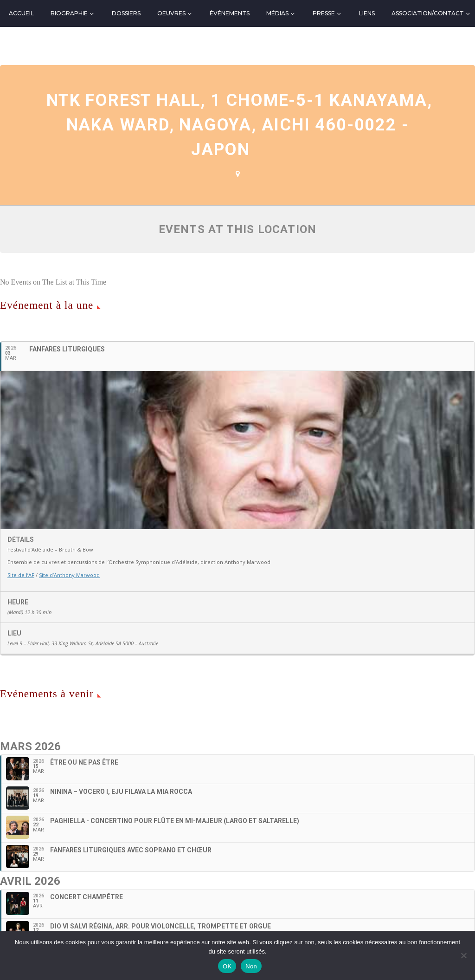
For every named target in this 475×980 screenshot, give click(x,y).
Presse (324, 13)
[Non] (463, 955)
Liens (367, 13)
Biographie (69, 13)
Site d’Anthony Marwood (69, 575)
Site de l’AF (21, 575)
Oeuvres (171, 13)
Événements (230, 13)
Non (251, 966)
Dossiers (126, 13)
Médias (277, 13)
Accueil (21, 13)
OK (227, 966)
